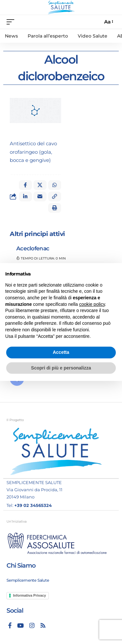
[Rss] (43, 625)
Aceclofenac (33, 248)
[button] (55, 196)
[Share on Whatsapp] (55, 185)
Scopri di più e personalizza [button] (61, 368)
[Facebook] (10, 625)
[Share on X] (40, 185)
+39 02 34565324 (33, 505)
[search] (96, 22)
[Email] (40, 196)
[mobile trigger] (12, 22)
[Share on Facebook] (25, 185)
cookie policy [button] (92, 304)
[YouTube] (20, 625)
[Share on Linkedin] (25, 196)
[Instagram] (32, 625)
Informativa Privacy (30, 595)
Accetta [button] (61, 352)
